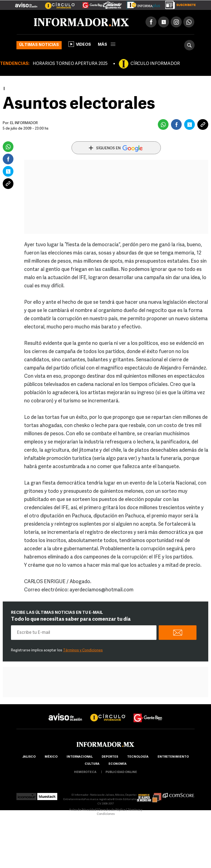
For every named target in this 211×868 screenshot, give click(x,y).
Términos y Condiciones (83, 650)
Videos (80, 44)
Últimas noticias (39, 45)
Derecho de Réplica (112, 810)
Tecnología (138, 757)
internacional (80, 757)
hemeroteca (85, 772)
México (51, 757)
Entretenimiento (173, 757)
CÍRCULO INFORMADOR (155, 64)
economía (118, 764)
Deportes (110, 757)
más (107, 45)
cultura (92, 764)
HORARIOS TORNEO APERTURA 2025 (70, 64)
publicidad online (121, 772)
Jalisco (29, 757)
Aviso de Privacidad (83, 810)
